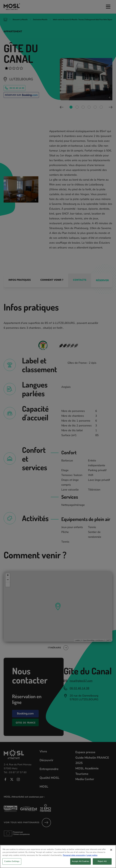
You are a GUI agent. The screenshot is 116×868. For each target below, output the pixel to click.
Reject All (102, 864)
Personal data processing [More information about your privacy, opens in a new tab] (74, 858)
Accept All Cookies (81, 864)
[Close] (111, 852)
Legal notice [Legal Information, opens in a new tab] (92, 858)
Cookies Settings (12, 864)
